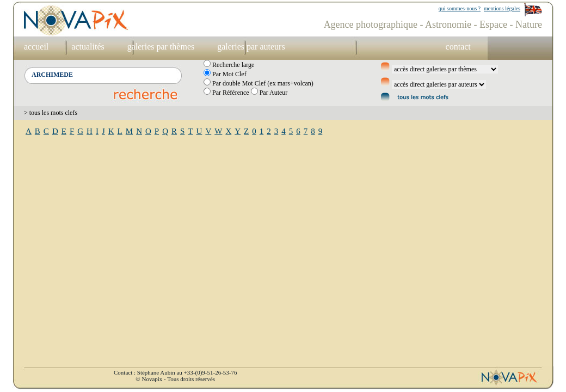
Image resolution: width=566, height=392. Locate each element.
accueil (36, 47)
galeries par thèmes (161, 47)
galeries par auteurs (251, 47)
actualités (88, 47)
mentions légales (502, 8)
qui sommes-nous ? (460, 8)
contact (458, 47)
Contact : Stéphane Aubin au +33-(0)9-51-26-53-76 (175, 372)
